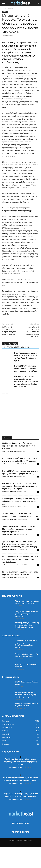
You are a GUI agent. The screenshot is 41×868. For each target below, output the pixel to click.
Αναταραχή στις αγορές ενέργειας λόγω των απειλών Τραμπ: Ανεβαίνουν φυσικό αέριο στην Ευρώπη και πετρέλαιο (26, 402)
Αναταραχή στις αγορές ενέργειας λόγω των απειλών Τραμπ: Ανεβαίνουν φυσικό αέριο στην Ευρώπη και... (19, 507)
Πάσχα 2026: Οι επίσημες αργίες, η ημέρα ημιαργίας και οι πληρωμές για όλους (26, 389)
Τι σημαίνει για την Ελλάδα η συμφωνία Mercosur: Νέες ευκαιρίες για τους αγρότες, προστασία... (19, 550)
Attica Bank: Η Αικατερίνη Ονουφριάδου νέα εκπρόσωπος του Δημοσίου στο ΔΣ (32, 353)
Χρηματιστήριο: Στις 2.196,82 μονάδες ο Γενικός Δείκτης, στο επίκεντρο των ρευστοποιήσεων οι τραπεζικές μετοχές (19, 565)
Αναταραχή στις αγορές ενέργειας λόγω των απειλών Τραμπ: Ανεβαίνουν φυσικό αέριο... (27, 646)
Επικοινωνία (28, 861)
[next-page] (7, 413)
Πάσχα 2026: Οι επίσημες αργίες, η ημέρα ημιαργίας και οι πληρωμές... (26, 635)
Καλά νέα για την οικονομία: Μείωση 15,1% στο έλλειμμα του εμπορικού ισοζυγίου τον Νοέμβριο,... (20, 580)
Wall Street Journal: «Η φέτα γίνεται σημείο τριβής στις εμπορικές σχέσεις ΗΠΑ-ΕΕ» (19, 467)
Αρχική (4, 8)
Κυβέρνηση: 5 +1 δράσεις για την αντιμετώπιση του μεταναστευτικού (9, 351)
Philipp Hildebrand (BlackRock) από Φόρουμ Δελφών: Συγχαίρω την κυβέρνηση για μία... (26, 715)
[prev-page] (4, 413)
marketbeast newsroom (9, 472)
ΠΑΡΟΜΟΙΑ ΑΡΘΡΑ (10, 365)
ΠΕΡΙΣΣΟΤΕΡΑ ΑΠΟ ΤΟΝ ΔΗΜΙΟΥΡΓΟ (16, 368)
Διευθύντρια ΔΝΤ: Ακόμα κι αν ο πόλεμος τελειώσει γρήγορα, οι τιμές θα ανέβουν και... (20, 522)
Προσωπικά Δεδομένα (16, 861)
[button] (3, 3)
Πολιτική (11, 8)
